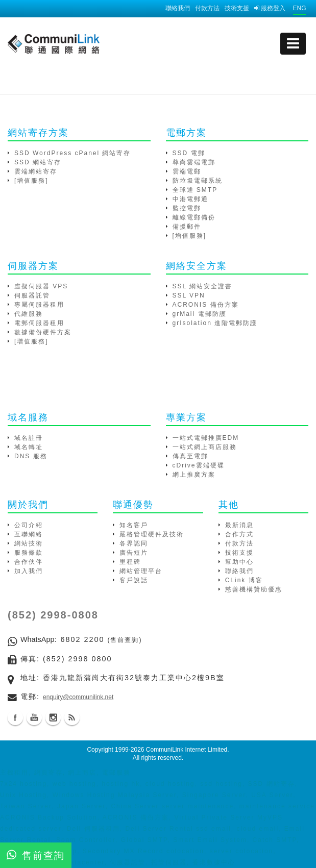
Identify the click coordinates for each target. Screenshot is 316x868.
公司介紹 (29, 525)
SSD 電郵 (189, 153)
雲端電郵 (187, 171)
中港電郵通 (190, 199)
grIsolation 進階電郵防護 (215, 323)
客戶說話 (134, 580)
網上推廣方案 (194, 475)
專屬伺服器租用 (39, 305)
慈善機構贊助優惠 (254, 589)
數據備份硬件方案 (43, 332)
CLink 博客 (244, 580)
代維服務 (29, 314)
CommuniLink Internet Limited (187, 750)
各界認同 (134, 543)
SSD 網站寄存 (38, 162)
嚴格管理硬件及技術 (152, 534)
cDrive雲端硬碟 (199, 465)
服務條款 (29, 553)
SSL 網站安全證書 (203, 286)
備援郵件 (187, 227)
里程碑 (130, 562)
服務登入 (270, 8)
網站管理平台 (141, 571)
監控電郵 (187, 208)
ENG (299, 8)
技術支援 (237, 8)
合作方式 (239, 534)
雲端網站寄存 (36, 171)
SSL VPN (189, 295)
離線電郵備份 (194, 217)
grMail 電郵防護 (200, 314)
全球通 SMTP (195, 190)
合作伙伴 (29, 562)
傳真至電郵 (190, 456)
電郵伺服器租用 (39, 323)
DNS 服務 (31, 456)
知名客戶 (134, 525)
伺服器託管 (32, 295)
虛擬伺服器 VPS (41, 286)
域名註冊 (29, 438)
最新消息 (239, 525)
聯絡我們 (178, 8)
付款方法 (207, 8)
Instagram (53, 717)
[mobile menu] (293, 44)
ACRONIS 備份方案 (206, 305)
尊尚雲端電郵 (194, 162)
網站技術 (29, 543)
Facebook (15, 717)
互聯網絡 (29, 534)
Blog (72, 717)
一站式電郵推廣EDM (206, 438)
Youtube (34, 717)
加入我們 (29, 571)
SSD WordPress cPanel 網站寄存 (73, 153)
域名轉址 (29, 447)
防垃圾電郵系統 (198, 181)
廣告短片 (134, 553)
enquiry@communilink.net (78, 697)
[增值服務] (31, 181)
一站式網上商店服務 (205, 447)
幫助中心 (239, 562)
